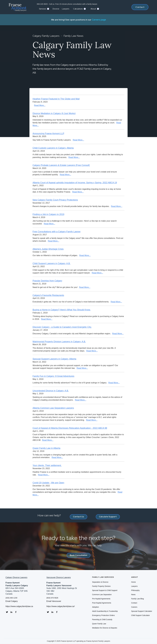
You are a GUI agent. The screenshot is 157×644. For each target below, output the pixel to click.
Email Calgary (12, 601)
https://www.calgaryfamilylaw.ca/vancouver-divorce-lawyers (61, 606)
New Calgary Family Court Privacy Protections (55, 200)
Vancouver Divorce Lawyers (59, 577)
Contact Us (78, 517)
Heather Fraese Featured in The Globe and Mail (56, 99)
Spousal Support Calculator (142, 611)
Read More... (40, 105)
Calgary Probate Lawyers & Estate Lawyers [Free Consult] (61, 165)
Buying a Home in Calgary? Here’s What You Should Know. (62, 310)
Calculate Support (108, 517)
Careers (134, 607)
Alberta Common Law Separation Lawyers (53, 408)
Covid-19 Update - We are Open (48, 483)
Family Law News (73, 36)
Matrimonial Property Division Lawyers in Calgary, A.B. (59, 342)
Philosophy (135, 590)
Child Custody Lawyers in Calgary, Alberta (53, 148)
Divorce (56, 9)
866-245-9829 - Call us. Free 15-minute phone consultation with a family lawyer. (67, 4)
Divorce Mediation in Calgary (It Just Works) (54, 113)
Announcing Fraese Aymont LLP (48, 134)
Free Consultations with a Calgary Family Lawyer (57, 232)
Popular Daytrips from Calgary (47, 281)
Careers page (99, 20)
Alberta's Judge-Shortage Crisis (48, 249)
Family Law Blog (138, 599)
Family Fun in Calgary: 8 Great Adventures (53, 376)
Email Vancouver (54, 601)
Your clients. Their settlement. (47, 465)
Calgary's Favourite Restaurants (48, 295)
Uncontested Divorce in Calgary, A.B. (51, 391)
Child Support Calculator (141, 615)
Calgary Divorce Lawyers (16, 577)
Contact (140, 7)
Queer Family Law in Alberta (46, 448)
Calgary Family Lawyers (46, 36)
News (133, 595)
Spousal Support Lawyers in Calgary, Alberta (54, 359)
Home (134, 582)
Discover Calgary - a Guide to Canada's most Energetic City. (62, 327)
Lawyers (66, 9)
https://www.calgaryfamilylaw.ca (19, 606)
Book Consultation (78, 555)
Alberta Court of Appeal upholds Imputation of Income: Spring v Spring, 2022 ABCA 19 (75, 183)
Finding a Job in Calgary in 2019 (48, 214)
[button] (44, 9)
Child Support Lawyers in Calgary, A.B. (52, 263)
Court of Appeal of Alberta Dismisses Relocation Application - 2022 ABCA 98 (70, 428)
